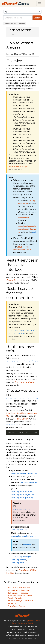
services (22, 23)
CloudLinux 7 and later (16, 413)
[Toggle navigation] (40, 3)
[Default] (18, 18)
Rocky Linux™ (22, 419)
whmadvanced (10, 23)
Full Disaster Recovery (18, 593)
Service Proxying (16, 598)
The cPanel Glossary (17, 606)
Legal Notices (30, 621)
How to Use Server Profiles (20, 595)
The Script (25, 382)
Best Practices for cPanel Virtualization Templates (19, 589)
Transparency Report (25, 623)
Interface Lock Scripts (18, 167)
